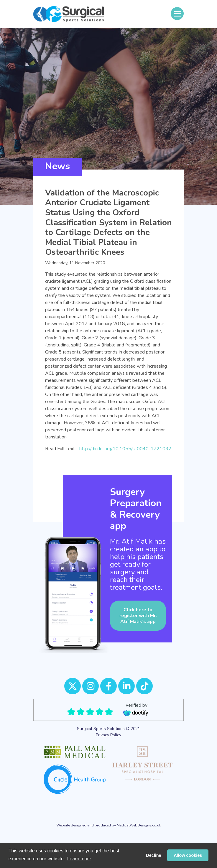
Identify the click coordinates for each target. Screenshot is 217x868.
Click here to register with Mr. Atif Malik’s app (138, 616)
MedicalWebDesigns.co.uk (139, 825)
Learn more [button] (79, 859)
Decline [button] (153, 855)
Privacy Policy (108, 735)
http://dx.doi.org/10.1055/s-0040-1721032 (125, 449)
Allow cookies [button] (188, 855)
